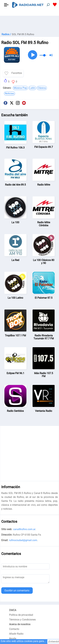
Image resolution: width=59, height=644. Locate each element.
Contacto (14, 629)
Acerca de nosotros (20, 624)
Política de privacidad (21, 615)
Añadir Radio (16, 634)
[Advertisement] (29, 24)
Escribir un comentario (17, 591)
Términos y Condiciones (22, 620)
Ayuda (13, 638)
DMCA (13, 610)
